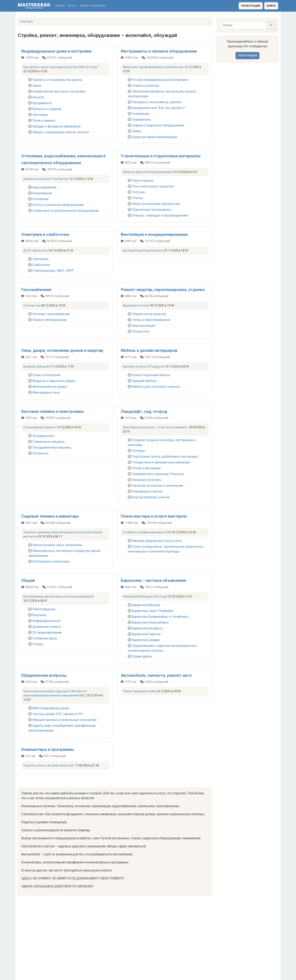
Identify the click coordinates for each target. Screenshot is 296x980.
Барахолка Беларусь (147, 628)
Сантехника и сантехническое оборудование (66, 211)
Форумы (27, 22)
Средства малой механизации (154, 137)
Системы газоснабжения (51, 314)
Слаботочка (41, 265)
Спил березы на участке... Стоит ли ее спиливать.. (156, 427)
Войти (271, 6)
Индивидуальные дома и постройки (56, 51)
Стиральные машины (49, 442)
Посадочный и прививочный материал (161, 462)
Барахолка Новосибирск (150, 622)
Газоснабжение (36, 290)
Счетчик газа (32, 305)
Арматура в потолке (136, 305)
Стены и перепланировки (151, 320)
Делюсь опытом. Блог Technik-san (46, 179)
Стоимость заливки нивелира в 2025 (147, 532)
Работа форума (44, 609)
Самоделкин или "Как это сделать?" (159, 108)
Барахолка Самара (146, 640)
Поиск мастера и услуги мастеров (154, 516)
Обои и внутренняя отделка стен (156, 204)
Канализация (42, 193)
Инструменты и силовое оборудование (159, 51)
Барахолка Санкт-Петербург (153, 611)
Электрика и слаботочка (45, 234)
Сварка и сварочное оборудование (158, 125)
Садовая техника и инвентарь (50, 516)
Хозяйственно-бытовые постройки (59, 91)
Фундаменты (42, 103)
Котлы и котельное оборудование (58, 205)
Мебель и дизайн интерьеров (149, 350)
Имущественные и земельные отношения (64, 720)
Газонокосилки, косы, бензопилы (57, 545)
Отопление (40, 199)
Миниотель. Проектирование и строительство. (154, 67)
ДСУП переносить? (36, 250)
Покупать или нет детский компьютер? (49, 765)
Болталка (39, 615)
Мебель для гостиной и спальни (156, 387)
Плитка (137, 198)
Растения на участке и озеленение (158, 486)
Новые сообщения (93, 6)
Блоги (72, 6)
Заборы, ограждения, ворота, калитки (61, 132)
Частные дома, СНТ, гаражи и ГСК (58, 714)
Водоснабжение (44, 187)
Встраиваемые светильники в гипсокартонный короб (59, 596)
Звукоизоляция (143, 326)
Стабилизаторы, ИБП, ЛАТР (53, 271)
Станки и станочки (145, 86)
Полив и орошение (146, 468)
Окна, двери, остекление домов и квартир (62, 350)
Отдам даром (142, 656)
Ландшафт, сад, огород (144, 411)
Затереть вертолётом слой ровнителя (148, 172)
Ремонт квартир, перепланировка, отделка (163, 290)
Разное (38, 644)
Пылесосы (40, 453)
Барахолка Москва (146, 605)
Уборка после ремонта (149, 314)
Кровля (38, 97)
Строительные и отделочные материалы (161, 156)
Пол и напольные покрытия (153, 186)
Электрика (40, 259)
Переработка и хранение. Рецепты (158, 474)
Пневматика (141, 120)
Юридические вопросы (44, 675)
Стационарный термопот (40, 427)
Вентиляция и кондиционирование (154, 234)
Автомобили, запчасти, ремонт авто (156, 675)
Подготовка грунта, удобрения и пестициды (165, 456)
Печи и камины (44, 121)
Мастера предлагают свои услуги (157, 541)
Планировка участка (147, 491)
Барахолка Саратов (146, 634)
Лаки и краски (143, 181)
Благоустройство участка (151, 497)
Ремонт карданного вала (139, 691)
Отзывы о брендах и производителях (160, 215)
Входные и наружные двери (54, 381)
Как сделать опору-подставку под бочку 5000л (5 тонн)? (61, 67)
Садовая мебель (144, 381)
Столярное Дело (45, 638)
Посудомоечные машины (52, 447)
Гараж (37, 86)
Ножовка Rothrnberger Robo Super (145, 596)
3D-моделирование (47, 632)
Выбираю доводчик (36, 366)
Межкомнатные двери (50, 387)
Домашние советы (47, 627)
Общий (28, 580)
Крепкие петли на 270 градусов (144, 366)
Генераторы (141, 114)
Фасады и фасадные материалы (57, 126)
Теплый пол (141, 331)
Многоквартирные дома (51, 708)
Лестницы (40, 115)
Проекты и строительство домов (57, 80)
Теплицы (139, 451)
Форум (60, 6)
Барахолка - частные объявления (153, 580)
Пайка (136, 131)
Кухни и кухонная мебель (151, 375)
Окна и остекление (46, 375)
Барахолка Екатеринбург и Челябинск (160, 617)
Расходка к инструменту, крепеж (157, 102)
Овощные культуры (147, 480)
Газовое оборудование (50, 320)
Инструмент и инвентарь (51, 561)
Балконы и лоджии (47, 109)
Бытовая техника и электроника (52, 411)
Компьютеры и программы (48, 749)
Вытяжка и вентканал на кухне (143, 250)
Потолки (138, 192)
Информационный (46, 621)
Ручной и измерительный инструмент (160, 80)
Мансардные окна (46, 392)
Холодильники (43, 436)
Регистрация (251, 6)
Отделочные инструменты (152, 210)
